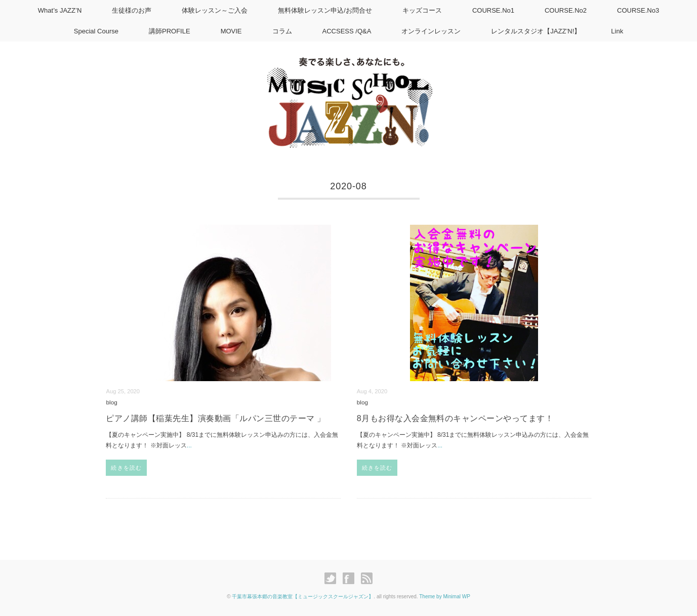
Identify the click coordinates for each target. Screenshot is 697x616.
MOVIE (231, 31)
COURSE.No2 (566, 10)
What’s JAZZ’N (60, 10)
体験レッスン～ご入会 (215, 10)
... (189, 445)
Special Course (96, 31)
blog (111, 402)
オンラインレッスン (431, 31)
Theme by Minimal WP (445, 597)
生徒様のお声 (132, 10)
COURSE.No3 (638, 10)
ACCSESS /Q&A (347, 31)
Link (617, 31)
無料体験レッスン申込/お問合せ (325, 10)
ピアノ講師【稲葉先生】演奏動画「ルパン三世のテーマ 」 (215, 418)
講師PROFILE (170, 31)
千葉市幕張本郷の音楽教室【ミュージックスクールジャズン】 (303, 597)
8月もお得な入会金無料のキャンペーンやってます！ (455, 418)
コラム (282, 31)
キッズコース (422, 10)
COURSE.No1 (493, 10)
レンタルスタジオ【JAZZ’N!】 (536, 31)
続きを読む (126, 468)
